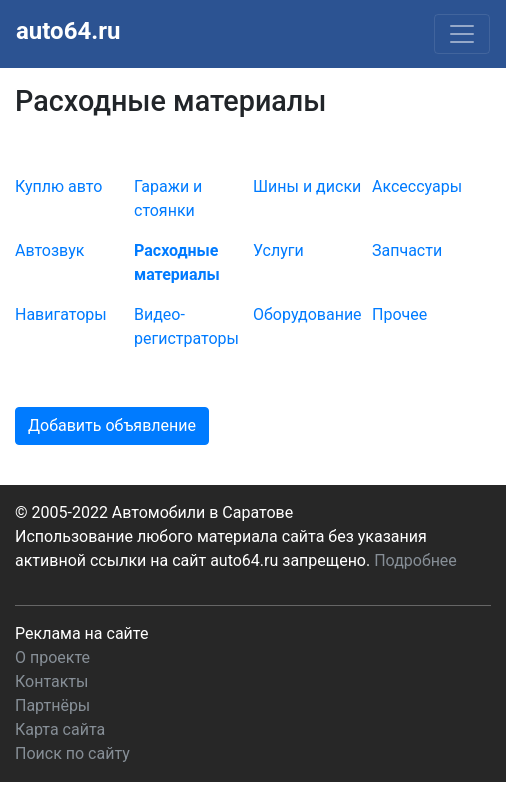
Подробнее (415, 560)
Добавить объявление (112, 425)
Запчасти (407, 250)
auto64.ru (68, 31)
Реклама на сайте (81, 633)
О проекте (52, 657)
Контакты (51, 681)
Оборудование (307, 314)
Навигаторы (61, 314)
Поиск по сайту (72, 753)
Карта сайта (60, 729)
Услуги (278, 250)
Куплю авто (58, 186)
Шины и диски (307, 186)
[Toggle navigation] (462, 34)
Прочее (399, 314)
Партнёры (52, 705)
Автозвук (49, 250)
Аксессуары (417, 186)
